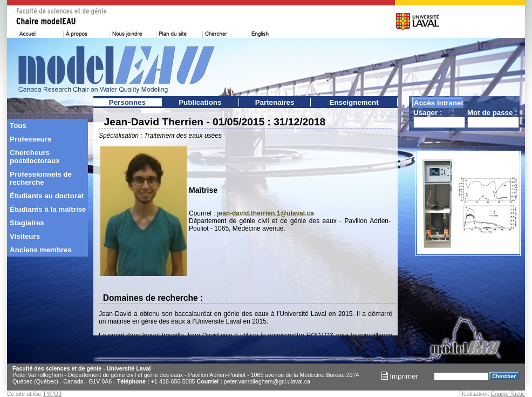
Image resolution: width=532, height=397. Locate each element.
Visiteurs (25, 236)
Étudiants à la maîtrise (48, 209)
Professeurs (30, 139)
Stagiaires (27, 223)
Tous (18, 126)
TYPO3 (52, 394)
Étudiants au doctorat (47, 196)
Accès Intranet (439, 103)
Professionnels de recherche (41, 178)
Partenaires (275, 102)
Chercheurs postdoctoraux (35, 157)
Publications (200, 102)
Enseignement (354, 102)
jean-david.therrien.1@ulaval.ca (265, 213)
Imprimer (400, 376)
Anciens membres (41, 250)
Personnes (127, 102)
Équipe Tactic (508, 394)
